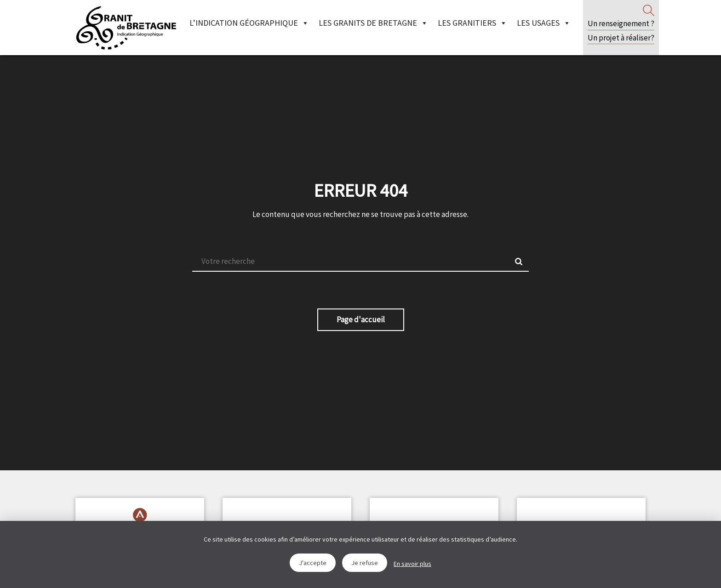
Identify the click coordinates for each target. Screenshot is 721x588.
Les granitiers (472, 23)
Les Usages (544, 23)
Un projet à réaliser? (621, 38)
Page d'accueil (361, 320)
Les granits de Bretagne (373, 23)
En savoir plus (412, 564)
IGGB (126, 28)
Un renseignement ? (621, 23)
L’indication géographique (249, 23)
